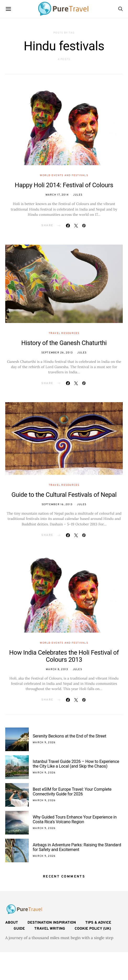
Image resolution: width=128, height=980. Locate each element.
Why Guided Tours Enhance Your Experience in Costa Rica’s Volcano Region (75, 819)
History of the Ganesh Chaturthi (64, 343)
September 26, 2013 (57, 353)
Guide (19, 929)
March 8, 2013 (57, 669)
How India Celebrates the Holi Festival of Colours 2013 (64, 656)
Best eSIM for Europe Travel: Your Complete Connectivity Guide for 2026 (72, 792)
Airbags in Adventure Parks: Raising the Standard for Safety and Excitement (77, 847)
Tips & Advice (98, 923)
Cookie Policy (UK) (93, 929)
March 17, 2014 (57, 195)
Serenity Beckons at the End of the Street (69, 736)
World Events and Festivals (64, 176)
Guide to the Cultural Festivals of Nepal (64, 495)
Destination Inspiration (52, 923)
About (12, 923)
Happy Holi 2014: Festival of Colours (64, 185)
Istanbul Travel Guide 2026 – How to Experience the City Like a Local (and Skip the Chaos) (76, 764)
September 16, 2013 (57, 505)
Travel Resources (64, 333)
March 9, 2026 (44, 743)
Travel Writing (50, 929)
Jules (78, 195)
